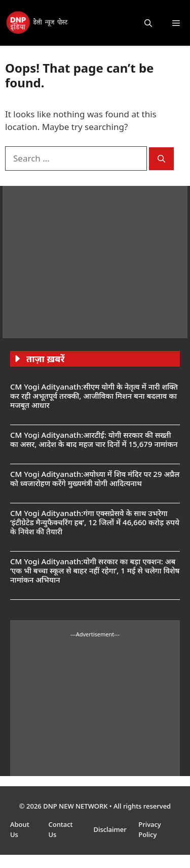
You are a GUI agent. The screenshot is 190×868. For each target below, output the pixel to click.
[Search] (161, 159)
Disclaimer (111, 829)
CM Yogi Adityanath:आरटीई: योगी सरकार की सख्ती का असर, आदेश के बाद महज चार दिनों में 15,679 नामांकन (94, 439)
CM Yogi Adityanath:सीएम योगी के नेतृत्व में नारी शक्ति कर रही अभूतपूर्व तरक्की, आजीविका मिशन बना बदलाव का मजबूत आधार (94, 396)
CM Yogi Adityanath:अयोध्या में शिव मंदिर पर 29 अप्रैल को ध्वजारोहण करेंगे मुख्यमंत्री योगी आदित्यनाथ (95, 478)
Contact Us (60, 829)
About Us (20, 829)
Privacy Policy (149, 829)
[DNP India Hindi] (37, 23)
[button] (148, 23)
